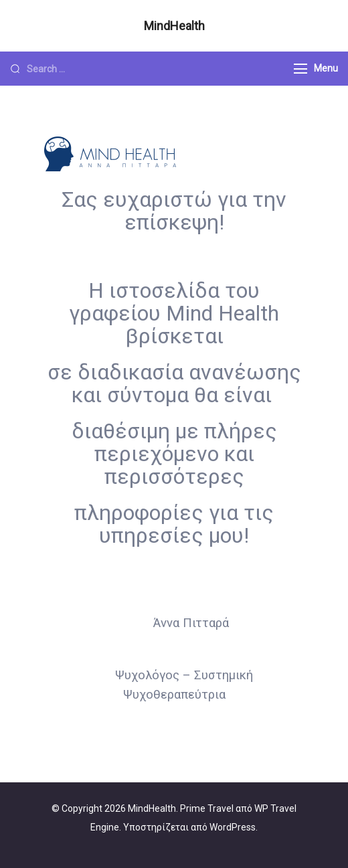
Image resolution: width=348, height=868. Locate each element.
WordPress (233, 827)
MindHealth (174, 26)
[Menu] (300, 69)
